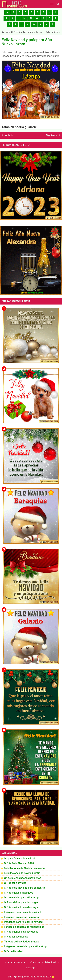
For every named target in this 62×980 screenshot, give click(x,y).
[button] (7, 12)
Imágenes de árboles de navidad (23, 912)
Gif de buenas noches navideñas (23, 878)
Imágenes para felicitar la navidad (23, 922)
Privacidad (50, 963)
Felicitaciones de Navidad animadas (25, 868)
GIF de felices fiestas (16, 937)
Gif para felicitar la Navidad (20, 858)
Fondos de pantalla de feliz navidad (24, 927)
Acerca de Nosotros (15, 963)
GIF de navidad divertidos (19, 893)
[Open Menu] (52, 4)
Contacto (35, 963)
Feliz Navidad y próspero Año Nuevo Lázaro (27, 42)
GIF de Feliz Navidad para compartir (24, 888)
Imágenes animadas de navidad (22, 917)
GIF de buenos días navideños (21, 932)
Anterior (10, 135)
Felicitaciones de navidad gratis (22, 873)
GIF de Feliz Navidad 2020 (19, 863)
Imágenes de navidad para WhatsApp (25, 946)
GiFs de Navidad (13, 951)
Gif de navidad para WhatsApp (21, 897)
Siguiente (52, 135)
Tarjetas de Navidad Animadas (21, 942)
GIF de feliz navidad (15, 883)
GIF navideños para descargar (21, 902)
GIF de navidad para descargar (21, 907)
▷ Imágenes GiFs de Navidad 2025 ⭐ (35, 977)
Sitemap (30, 968)
